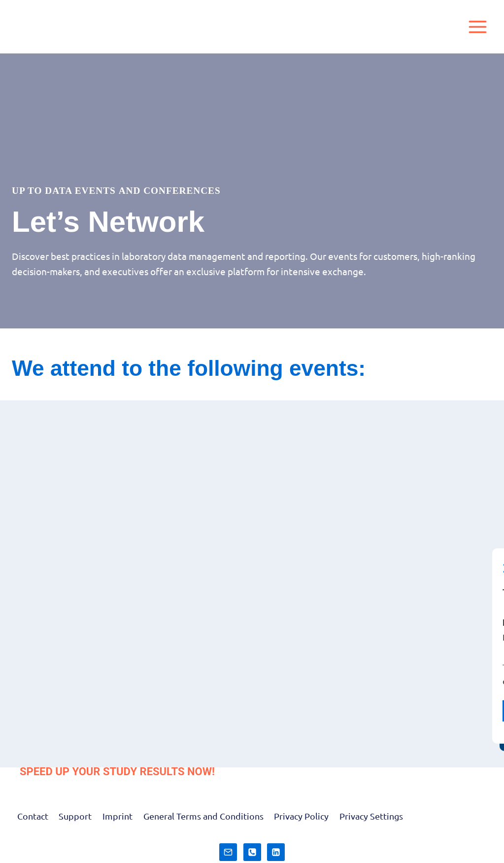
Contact (33, 816)
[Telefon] (252, 852)
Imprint (118, 816)
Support (75, 816)
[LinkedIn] (276, 852)
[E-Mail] (228, 852)
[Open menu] (477, 27)
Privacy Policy (301, 816)
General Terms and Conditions (203, 816)
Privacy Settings (371, 816)
